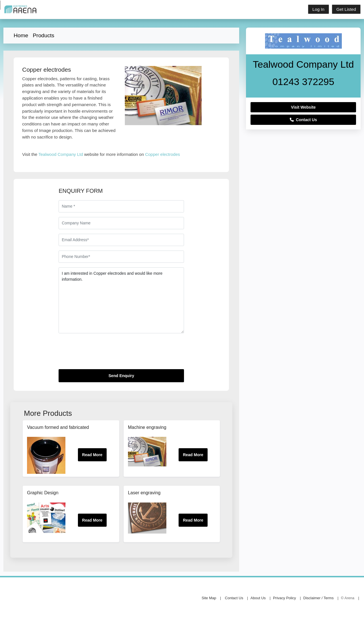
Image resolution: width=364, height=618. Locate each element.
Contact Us (303, 120)
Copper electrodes (163, 154)
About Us (258, 598)
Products (44, 35)
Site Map (209, 598)
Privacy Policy (285, 598)
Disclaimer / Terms (319, 598)
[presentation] (102, 354)
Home (21, 35)
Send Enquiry (121, 376)
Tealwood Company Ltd (61, 154)
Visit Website (303, 107)
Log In (318, 9)
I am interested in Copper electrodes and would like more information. (121, 300)
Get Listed (346, 9)
